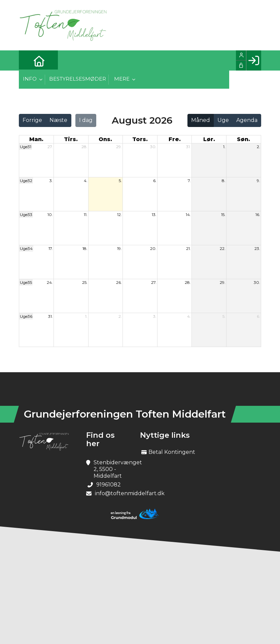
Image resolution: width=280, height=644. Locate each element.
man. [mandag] (36, 139)
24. (50, 282)
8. (224, 181)
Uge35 (26, 282)
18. (85, 248)
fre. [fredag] (175, 139)
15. (223, 214)
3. (51, 181)
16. (258, 214)
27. (50, 147)
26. (119, 282)
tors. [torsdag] (140, 139)
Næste (58, 120)
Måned (201, 120)
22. (223, 248)
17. (51, 248)
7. (189, 181)
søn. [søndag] (243, 139)
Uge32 (26, 181)
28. (84, 147)
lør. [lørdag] (209, 139)
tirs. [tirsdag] (71, 139)
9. (258, 181)
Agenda (247, 120)
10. (50, 214)
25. (85, 282)
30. (153, 147)
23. (257, 248)
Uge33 (26, 214)
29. (119, 147)
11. (86, 214)
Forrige (32, 120)
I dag (86, 120)
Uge (223, 120)
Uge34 (26, 248)
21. (188, 248)
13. (154, 214)
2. (258, 147)
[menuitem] (29, 60)
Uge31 (26, 147)
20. (153, 248)
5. (120, 181)
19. (119, 248)
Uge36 (26, 316)
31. (188, 147)
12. (119, 214)
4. (86, 181)
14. (188, 214)
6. (155, 181)
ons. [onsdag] (105, 139)
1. (224, 147)
